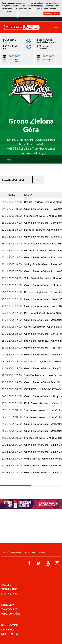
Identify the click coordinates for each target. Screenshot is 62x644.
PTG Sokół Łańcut (35, 313)
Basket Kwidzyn (33, 202)
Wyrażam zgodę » (52, 13)
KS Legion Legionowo (36, 292)
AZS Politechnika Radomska (40, 243)
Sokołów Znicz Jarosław (38, 375)
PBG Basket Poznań (36, 250)
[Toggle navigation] (56, 27)
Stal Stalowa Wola (34, 216)
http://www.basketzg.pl (31, 153)
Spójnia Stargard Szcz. (37, 340)
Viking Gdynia (32, 264)
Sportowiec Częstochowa (39, 361)
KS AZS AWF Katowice (37, 403)
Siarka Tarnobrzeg (35, 230)
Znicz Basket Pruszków (38, 278)
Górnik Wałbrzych (35, 327)
